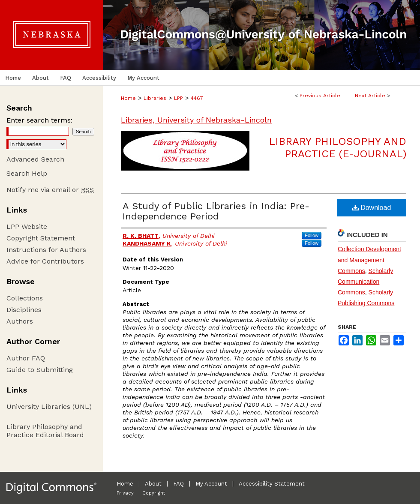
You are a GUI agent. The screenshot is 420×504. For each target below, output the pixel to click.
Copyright (154, 493)
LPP (178, 98)
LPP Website (27, 226)
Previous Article (320, 96)
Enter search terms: (39, 120)
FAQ (178, 484)
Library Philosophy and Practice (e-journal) (337, 148)
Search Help (27, 173)
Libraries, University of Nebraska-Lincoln (196, 120)
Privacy (125, 493)
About (153, 484)
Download (372, 208)
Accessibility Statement (272, 484)
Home (128, 98)
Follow (312, 235)
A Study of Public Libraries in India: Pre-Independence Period (216, 211)
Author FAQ (26, 358)
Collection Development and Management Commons (369, 260)
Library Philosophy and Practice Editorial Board (45, 431)
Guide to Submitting (40, 370)
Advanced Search (35, 159)
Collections (25, 298)
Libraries (155, 98)
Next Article (370, 96)
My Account (211, 484)
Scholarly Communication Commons (365, 282)
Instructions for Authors (46, 250)
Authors (20, 321)
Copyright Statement (41, 238)
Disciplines (24, 310)
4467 (197, 98)
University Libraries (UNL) (49, 406)
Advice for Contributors (45, 261)
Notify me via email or (50, 190)
